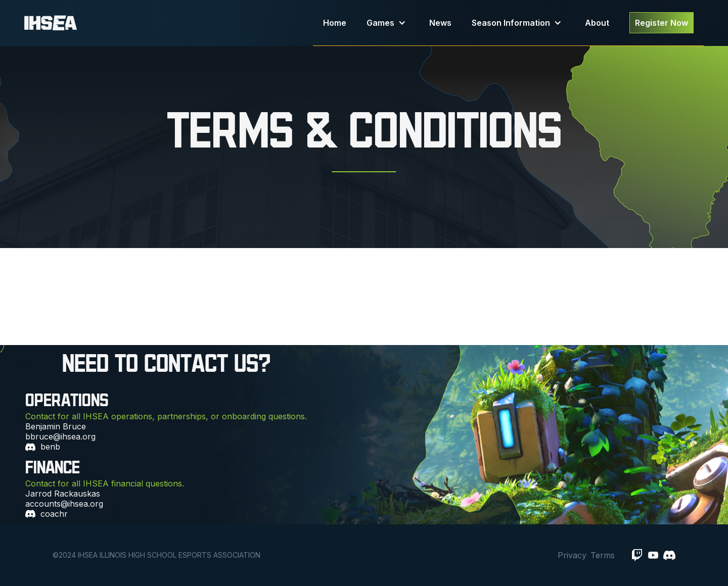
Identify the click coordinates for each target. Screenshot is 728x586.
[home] (169, 23)
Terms (603, 555)
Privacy (572, 555)
